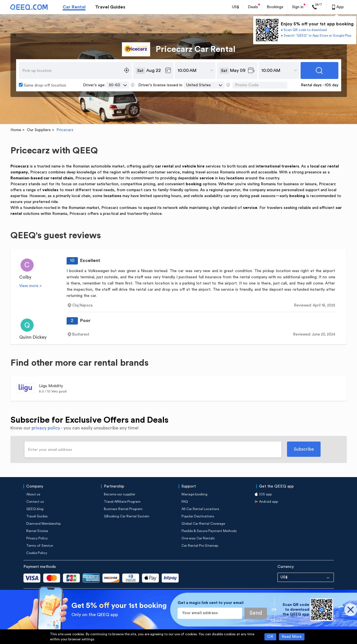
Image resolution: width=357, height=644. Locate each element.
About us (33, 494)
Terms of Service (40, 546)
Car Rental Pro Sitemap (200, 546)
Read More (292, 637)
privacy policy (46, 428)
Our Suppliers (39, 130)
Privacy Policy (37, 538)
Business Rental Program (123, 509)
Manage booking (194, 494)
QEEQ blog (35, 509)
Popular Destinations (198, 516)
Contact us (35, 502)
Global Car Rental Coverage (203, 524)
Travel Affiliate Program (122, 502)
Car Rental (74, 7)
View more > (30, 286)
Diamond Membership (43, 524)
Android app (269, 502)
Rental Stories (37, 531)
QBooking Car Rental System (127, 516)
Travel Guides (110, 7)
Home (16, 130)
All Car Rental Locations (200, 509)
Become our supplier (120, 494)
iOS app (265, 494)
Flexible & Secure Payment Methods (209, 531)
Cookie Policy (37, 553)
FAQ (185, 502)
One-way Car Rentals (198, 538)
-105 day (331, 85)
